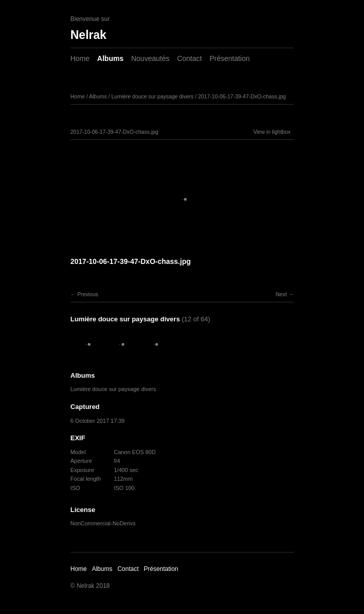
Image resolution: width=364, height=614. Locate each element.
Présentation (230, 58)
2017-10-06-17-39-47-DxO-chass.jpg (242, 96)
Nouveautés (150, 58)
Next (281, 294)
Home (80, 58)
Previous (88, 294)
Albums (110, 58)
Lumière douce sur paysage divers (152, 96)
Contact (189, 58)
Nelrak (89, 35)
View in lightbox (272, 132)
